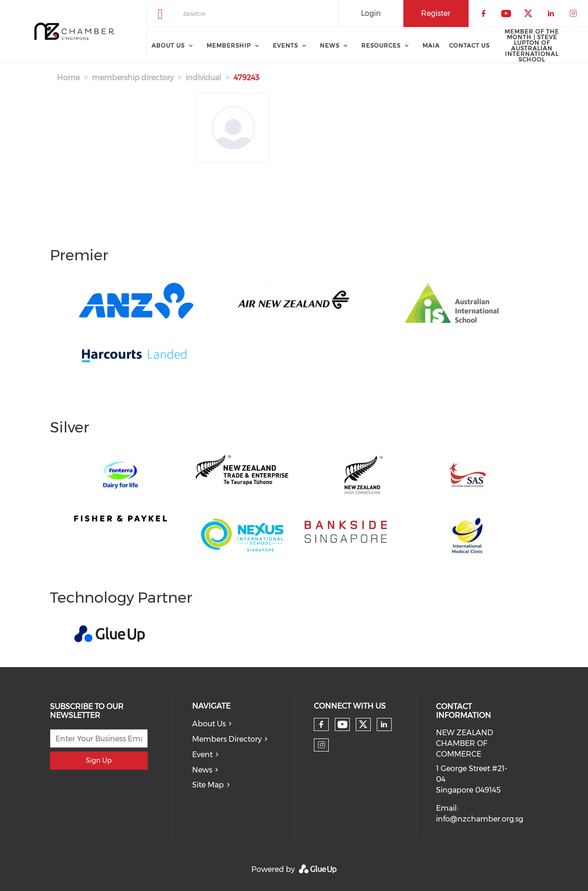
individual (204, 78)
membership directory (133, 78)
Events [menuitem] (285, 45)
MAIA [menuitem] (431, 45)
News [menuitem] (330, 45)
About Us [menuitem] (168, 45)
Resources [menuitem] (381, 45)
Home (68, 78)
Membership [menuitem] (229, 45)
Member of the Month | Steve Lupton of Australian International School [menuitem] (532, 45)
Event (202, 755)
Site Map (208, 785)
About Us (209, 724)
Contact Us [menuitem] (469, 45)
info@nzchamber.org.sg (480, 819)
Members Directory (227, 739)
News (202, 770)
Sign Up (99, 760)
